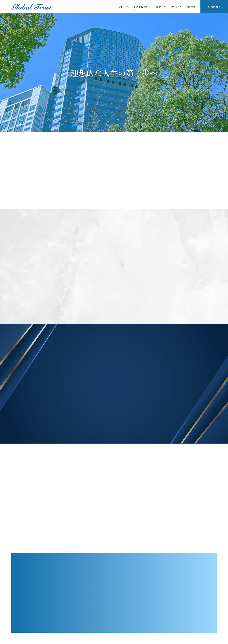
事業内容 (161, 7)
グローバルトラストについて (135, 7)
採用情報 (191, 7)
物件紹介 (176, 7)
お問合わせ (214, 7)
